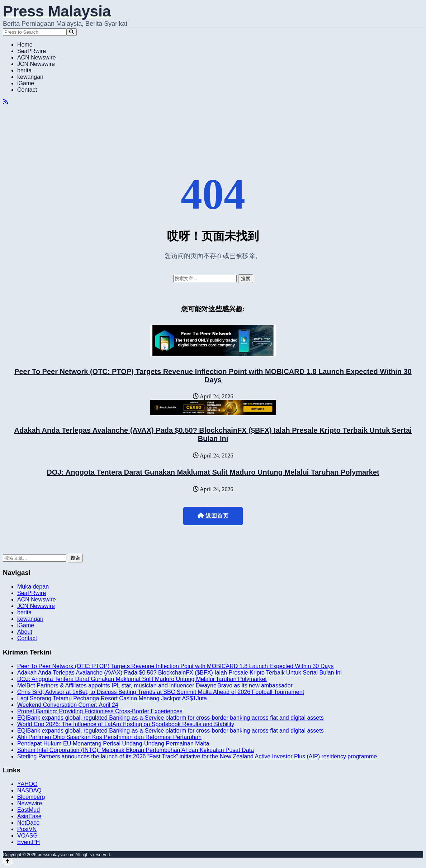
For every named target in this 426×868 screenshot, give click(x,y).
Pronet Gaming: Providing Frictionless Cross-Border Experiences (100, 711)
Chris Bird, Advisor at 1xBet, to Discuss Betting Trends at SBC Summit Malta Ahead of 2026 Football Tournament (161, 692)
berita (24, 70)
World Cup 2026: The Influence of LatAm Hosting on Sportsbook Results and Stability (126, 724)
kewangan (30, 77)
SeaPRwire (32, 51)
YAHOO (27, 784)
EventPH (29, 842)
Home (25, 45)
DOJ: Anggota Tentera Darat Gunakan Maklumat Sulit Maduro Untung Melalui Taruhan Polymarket (213, 472)
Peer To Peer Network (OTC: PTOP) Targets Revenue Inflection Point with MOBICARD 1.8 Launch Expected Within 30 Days (213, 376)
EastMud (29, 810)
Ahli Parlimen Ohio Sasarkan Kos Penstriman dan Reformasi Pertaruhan (109, 737)
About (25, 632)
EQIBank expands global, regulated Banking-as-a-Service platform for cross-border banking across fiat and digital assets (171, 718)
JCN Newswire (36, 64)
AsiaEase (29, 816)
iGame (26, 83)
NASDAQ (29, 790)
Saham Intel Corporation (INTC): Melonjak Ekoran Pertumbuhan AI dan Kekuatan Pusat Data (136, 750)
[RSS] (5, 102)
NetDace (28, 823)
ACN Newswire (37, 57)
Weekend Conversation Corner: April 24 (68, 705)
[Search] (72, 32)
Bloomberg (31, 797)
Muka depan (33, 587)
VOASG (27, 836)
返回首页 (213, 516)
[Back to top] (8, 861)
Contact (27, 90)
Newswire (30, 803)
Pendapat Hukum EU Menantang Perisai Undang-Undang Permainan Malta (113, 744)
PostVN (27, 829)
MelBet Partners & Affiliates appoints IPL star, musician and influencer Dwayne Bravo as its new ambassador (155, 685)
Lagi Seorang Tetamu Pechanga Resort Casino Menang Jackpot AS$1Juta (112, 698)
